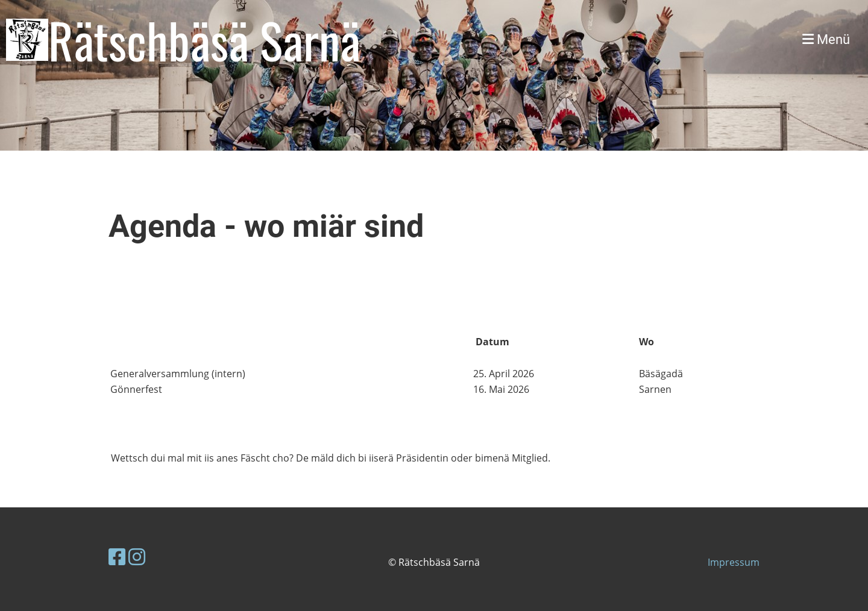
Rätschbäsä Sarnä (204, 40)
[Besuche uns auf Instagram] (137, 556)
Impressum (734, 562)
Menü (826, 39)
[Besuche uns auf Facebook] (117, 556)
